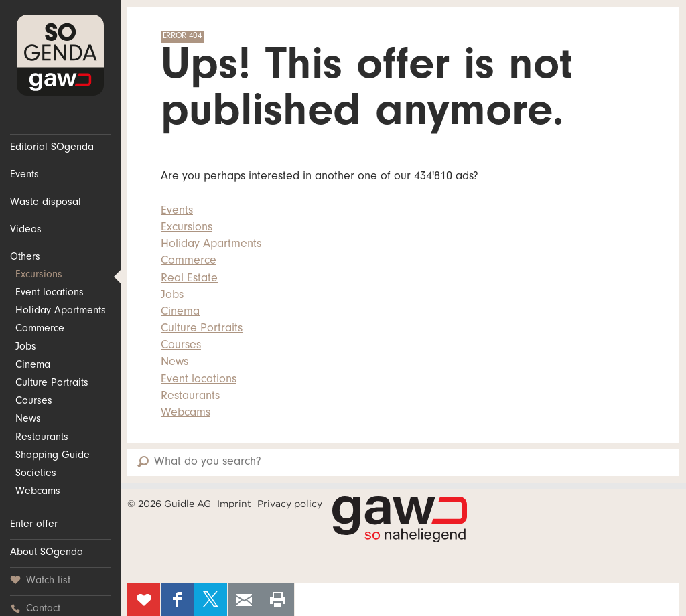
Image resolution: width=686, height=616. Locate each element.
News (28, 420)
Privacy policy (290, 504)
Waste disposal (46, 203)
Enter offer (34, 525)
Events (24, 175)
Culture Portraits (52, 384)
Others (25, 258)
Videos (26, 230)
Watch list (40, 581)
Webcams (38, 492)
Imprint (234, 504)
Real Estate (189, 279)
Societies (36, 474)
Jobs (26, 348)
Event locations (50, 293)
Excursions (39, 275)
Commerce (40, 329)
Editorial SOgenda (52, 148)
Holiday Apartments (61, 311)
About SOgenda (47, 553)
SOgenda (60, 55)
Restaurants (42, 438)
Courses (34, 402)
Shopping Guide (53, 456)
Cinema (33, 366)
